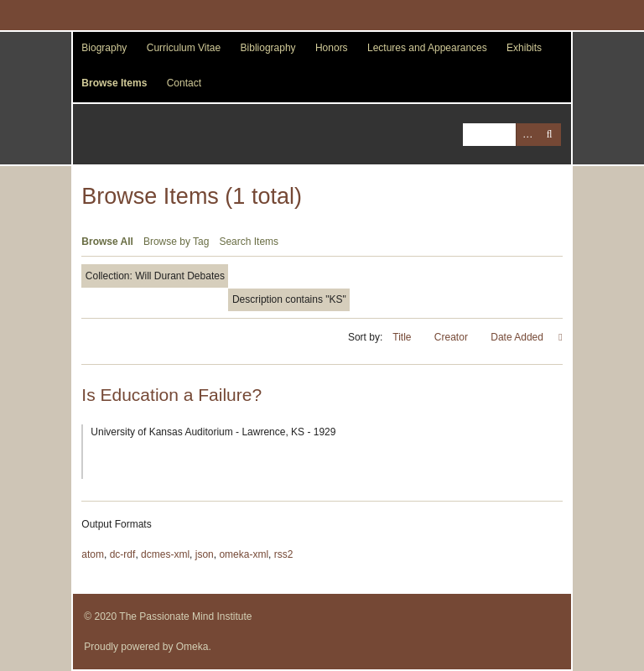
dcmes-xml (165, 554)
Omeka (192, 647)
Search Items (249, 242)
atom (93, 554)
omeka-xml (244, 554)
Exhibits (524, 48)
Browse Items (114, 83)
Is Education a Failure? (171, 395)
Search (550, 135)
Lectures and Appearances (427, 48)
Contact (184, 83)
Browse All (107, 242)
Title (403, 337)
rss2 (284, 554)
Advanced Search (527, 135)
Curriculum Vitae (184, 48)
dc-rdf (123, 554)
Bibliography (268, 48)
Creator (452, 337)
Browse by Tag (177, 242)
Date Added (518, 337)
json (205, 554)
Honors (332, 48)
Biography (104, 48)
